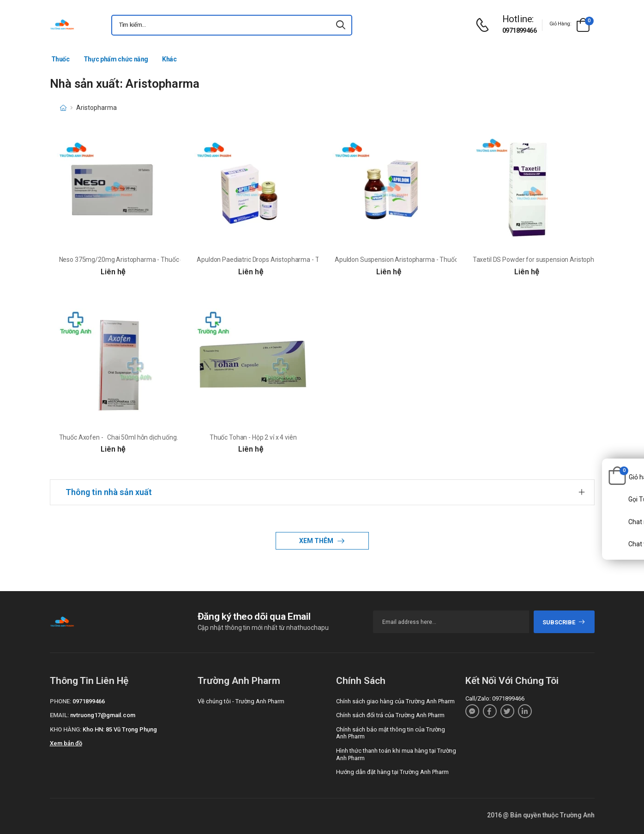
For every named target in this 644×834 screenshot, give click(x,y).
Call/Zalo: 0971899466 (495, 698)
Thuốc (60, 59)
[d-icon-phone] (485, 25)
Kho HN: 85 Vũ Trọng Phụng (120, 729)
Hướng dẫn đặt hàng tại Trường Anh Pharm (392, 772)
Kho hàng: (66, 729)
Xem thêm (317, 541)
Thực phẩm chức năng (116, 59)
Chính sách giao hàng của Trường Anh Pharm (395, 701)
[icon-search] (341, 25)
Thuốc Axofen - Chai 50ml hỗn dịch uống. (119, 437)
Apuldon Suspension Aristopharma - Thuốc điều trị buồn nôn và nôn (430, 260)
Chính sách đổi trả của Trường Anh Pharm (390, 715)
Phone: (60, 701)
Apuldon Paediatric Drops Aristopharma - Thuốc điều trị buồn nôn (289, 260)
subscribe (564, 622)
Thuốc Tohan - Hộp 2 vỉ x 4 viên (253, 437)
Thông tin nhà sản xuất (109, 492)
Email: (59, 715)
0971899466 (519, 30)
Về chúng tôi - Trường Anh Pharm (241, 701)
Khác (169, 59)
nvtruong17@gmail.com (103, 715)
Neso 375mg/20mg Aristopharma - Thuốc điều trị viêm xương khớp (154, 260)
